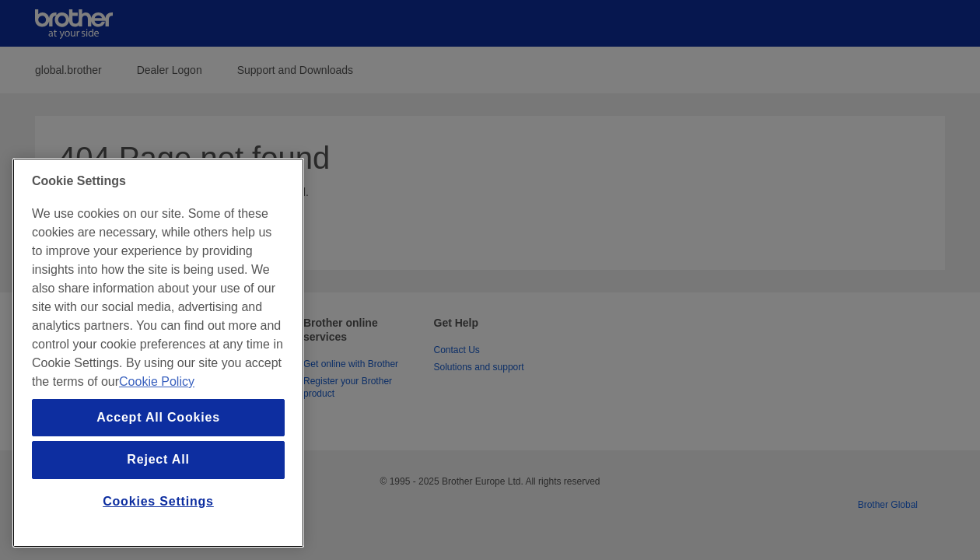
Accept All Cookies (158, 417)
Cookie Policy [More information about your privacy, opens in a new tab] (157, 381)
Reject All (158, 459)
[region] (158, 353)
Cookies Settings (158, 501)
